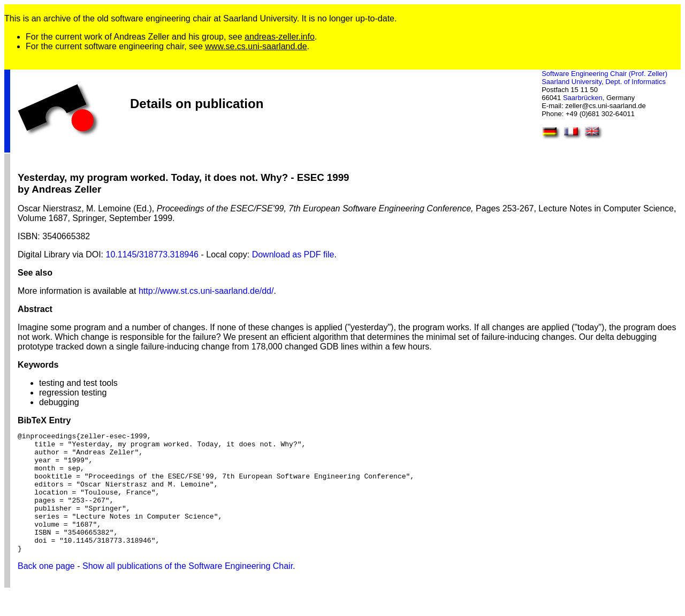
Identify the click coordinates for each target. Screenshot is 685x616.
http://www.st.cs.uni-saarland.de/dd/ (206, 291)
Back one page (46, 590)
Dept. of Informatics (635, 82)
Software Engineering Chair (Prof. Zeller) (604, 74)
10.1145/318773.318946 (153, 254)
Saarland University (572, 82)
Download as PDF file (293, 254)
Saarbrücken (583, 98)
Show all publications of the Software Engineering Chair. (189, 590)
